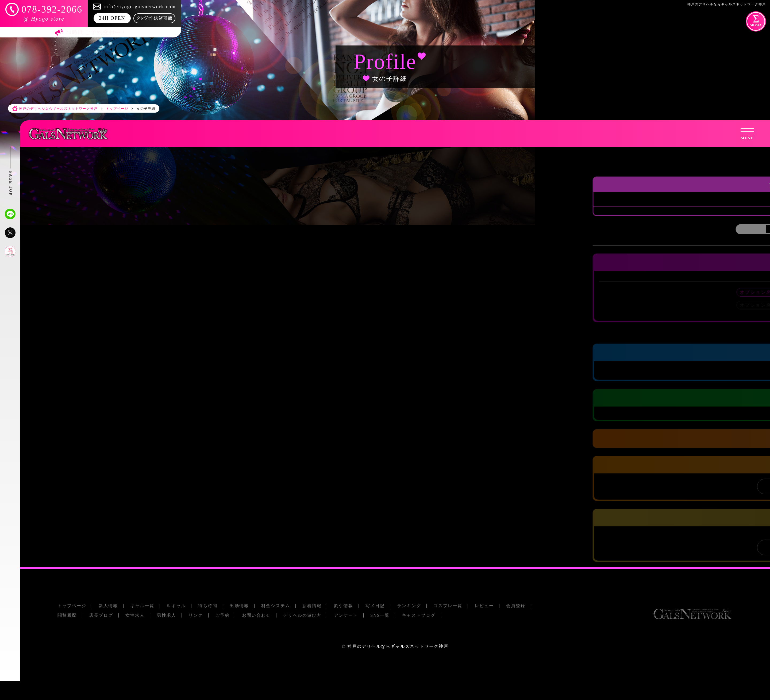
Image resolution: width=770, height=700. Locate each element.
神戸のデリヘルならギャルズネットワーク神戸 (398, 646)
